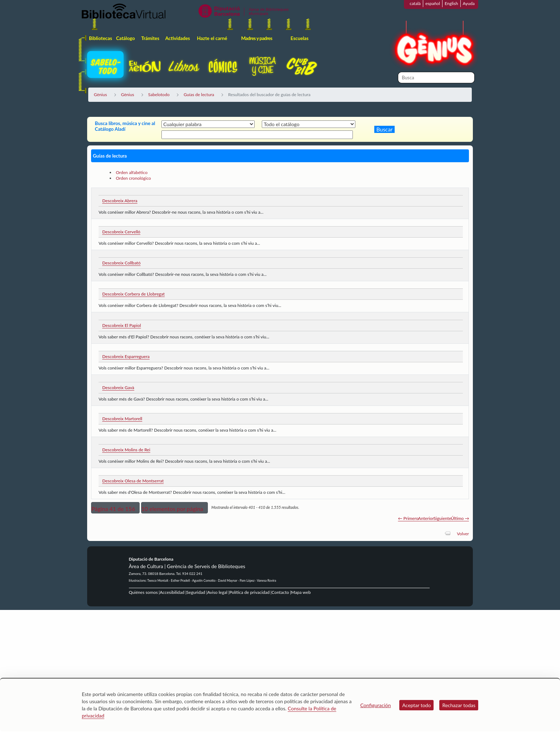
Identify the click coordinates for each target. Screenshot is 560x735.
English (451, 3)
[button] (115, 508)
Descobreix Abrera (120, 201)
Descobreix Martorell (122, 419)
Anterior (426, 518)
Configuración (376, 705)
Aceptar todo (416, 705)
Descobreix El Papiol (121, 325)
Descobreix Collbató (121, 263)
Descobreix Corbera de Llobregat (133, 294)
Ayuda (469, 3)
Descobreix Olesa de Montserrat (133, 481)
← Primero (408, 518)
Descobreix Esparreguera (126, 356)
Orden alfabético (132, 172)
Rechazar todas (459, 705)
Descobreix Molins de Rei (126, 450)
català (415, 3)
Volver (463, 534)
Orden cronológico (133, 178)
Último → (460, 518)
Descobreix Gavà (118, 388)
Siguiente (442, 518)
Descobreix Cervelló (121, 232)
